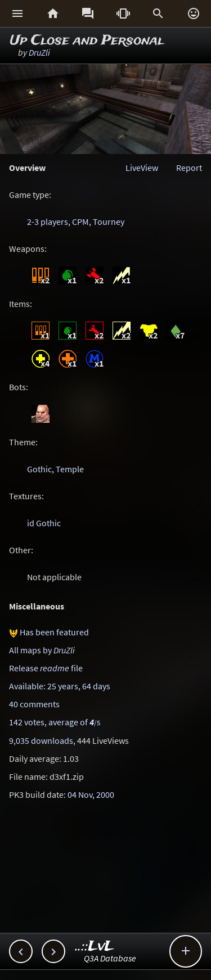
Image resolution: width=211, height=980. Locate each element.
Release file (46, 668)
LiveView (142, 168)
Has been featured (54, 632)
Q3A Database (110, 958)
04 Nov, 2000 (91, 794)
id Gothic (44, 523)
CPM (80, 222)
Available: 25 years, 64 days (60, 686)
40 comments (34, 704)
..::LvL (95, 947)
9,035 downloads (41, 740)
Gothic (39, 469)
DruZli (39, 52)
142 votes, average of (55, 722)
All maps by (42, 650)
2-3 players (48, 222)
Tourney (109, 222)
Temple (70, 469)
